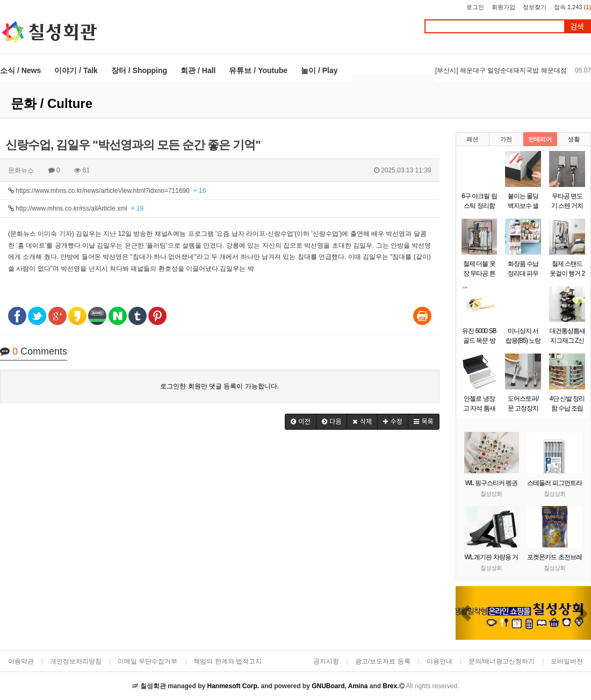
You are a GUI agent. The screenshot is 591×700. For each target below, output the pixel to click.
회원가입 (503, 7)
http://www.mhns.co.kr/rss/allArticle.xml (76, 208)
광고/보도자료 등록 (383, 661)
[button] (301, 422)
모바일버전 (567, 661)
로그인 (475, 7)
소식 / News (20, 70)
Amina (358, 686)
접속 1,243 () (572, 7)
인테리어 (540, 139)
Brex (390, 686)
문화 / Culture (52, 103)
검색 (577, 27)
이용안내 (439, 661)
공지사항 (326, 661)
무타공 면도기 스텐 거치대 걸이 (567, 206)
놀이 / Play (319, 70)
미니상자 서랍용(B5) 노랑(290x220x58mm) (526, 341)
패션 (472, 139)
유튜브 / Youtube (258, 70)
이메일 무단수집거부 (147, 661)
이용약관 (21, 661)
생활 (574, 139)
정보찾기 (535, 7)
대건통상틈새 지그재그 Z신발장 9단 (567, 341)
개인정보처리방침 (76, 661)
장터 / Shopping (139, 70)
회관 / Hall (198, 70)
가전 (506, 139)
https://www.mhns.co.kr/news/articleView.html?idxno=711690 (107, 191)
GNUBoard (328, 686)
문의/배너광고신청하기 (502, 661)
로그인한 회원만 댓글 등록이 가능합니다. (219, 386)
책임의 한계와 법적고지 (228, 661)
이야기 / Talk (76, 70)
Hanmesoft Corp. (233, 686)
